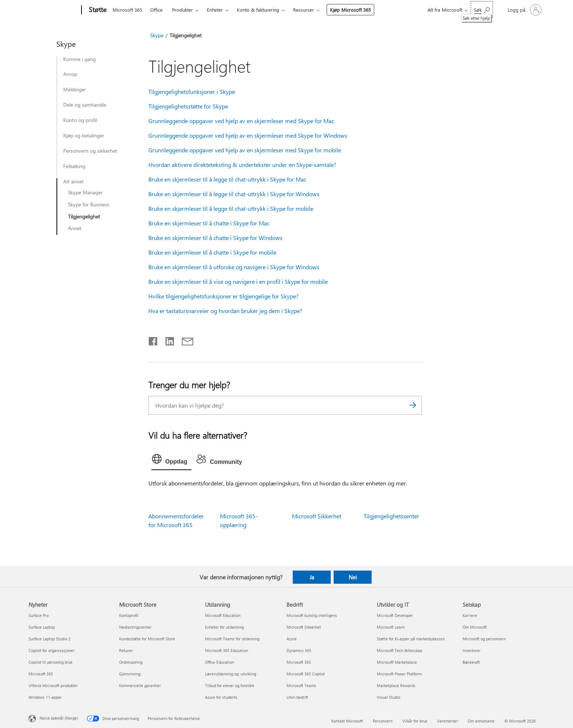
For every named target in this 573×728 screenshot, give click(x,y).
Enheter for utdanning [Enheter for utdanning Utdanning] (224, 627)
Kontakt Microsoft (347, 721)
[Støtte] (97, 10)
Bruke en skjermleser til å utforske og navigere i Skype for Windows (234, 267)
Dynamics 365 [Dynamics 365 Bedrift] (299, 650)
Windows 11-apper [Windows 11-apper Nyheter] (45, 697)
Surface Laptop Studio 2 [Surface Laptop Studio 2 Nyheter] (50, 639)
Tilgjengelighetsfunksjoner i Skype (192, 92)
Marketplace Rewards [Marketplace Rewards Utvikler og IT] (396, 685)
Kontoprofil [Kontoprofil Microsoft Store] (129, 615)
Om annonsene (481, 721)
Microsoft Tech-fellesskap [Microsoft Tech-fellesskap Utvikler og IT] (399, 650)
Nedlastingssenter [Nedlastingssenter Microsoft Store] (135, 627)
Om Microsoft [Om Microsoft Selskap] (475, 627)
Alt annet (73, 182)
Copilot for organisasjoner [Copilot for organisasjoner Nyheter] (52, 650)
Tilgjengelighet (84, 217)
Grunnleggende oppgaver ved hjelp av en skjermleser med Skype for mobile (245, 150)
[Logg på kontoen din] (524, 10)
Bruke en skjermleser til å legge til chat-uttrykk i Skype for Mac (227, 179)
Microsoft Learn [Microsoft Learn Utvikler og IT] (391, 627)
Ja (312, 577)
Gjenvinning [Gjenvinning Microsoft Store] (130, 674)
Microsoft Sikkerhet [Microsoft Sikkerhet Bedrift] (304, 627)
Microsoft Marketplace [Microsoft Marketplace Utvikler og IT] (397, 662)
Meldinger (75, 89)
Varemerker (447, 721)
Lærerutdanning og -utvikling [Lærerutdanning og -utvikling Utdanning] (231, 674)
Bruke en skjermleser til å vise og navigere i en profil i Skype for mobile (238, 281)
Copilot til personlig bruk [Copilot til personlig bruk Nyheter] (50, 662)
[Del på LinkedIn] (167, 340)
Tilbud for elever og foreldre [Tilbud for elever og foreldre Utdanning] (230, 685)
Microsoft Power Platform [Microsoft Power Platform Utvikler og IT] (399, 674)
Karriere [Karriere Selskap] (470, 615)
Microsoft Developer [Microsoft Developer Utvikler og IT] (395, 615)
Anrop (70, 74)
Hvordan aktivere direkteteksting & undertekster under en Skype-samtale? (242, 165)
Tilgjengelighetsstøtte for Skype (188, 106)
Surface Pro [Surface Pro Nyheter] (39, 615)
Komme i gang (79, 59)
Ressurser (303, 10)
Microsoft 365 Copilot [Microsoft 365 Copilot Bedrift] (306, 674)
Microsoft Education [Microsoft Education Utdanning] (223, 615)
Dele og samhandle (85, 105)
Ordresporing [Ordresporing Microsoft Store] (131, 662)
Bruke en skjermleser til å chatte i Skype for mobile (212, 252)
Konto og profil (80, 120)
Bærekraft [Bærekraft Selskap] (471, 662)
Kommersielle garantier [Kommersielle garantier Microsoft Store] (140, 685)
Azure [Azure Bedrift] (292, 639)
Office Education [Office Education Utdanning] (219, 662)
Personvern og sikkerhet (90, 151)
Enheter (215, 10)
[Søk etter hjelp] (482, 9)
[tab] (171, 461)
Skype (157, 35)
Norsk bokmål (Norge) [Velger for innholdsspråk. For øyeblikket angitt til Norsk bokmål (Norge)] (59, 718)
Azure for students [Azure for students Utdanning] (221, 697)
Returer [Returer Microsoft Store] (126, 650)
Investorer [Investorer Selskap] (472, 650)
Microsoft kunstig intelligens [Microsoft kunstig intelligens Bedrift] (312, 615)
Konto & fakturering (258, 10)
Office (156, 10)
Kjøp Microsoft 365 (350, 10)
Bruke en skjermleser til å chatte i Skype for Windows (215, 238)
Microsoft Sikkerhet (317, 516)
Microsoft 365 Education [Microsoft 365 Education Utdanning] (227, 650)
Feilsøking (74, 166)
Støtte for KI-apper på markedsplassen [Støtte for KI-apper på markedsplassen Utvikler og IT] (411, 639)
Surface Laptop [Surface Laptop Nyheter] (42, 627)
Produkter (183, 10)
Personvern (383, 721)
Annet (75, 228)
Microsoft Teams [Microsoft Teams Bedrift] (301, 685)
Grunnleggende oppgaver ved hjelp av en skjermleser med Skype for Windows (248, 135)
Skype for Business (89, 205)
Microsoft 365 (127, 10)
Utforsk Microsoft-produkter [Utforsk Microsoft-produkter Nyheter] (53, 685)
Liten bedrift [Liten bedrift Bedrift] (297, 697)
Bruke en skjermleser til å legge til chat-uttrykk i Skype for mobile (231, 208)
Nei (353, 577)
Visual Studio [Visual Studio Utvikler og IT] (388, 697)
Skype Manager (85, 193)
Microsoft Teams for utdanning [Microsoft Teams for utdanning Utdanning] (232, 639)
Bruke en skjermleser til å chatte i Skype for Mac (209, 223)
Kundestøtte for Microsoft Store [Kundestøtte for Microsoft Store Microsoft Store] (147, 639)
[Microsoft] (54, 10)
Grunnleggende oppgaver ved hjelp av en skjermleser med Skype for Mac (241, 121)
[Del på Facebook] (153, 340)
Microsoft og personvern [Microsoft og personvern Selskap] (484, 639)
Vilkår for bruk (415, 721)
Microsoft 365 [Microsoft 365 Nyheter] (41, 674)
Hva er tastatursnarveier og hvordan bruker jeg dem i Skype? (225, 311)
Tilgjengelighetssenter (391, 516)
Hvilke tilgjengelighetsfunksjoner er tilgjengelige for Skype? (223, 296)
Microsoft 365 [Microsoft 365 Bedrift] (299, 662)
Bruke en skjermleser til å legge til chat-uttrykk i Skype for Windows (234, 194)
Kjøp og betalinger (84, 136)
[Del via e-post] (184, 340)
